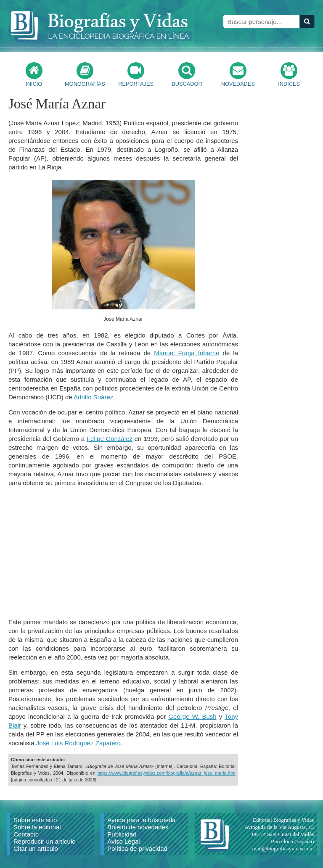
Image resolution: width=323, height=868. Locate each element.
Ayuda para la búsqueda (141, 820)
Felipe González (110, 439)
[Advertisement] (123, 552)
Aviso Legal (123, 841)
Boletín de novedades (138, 827)
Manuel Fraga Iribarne (187, 353)
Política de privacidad (137, 848)
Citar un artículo (36, 848)
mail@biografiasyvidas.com (283, 848)
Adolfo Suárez (93, 397)
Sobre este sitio (35, 820)
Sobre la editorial (37, 827)
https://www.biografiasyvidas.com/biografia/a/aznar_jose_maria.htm (167, 773)
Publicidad (122, 834)
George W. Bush (192, 716)
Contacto (26, 834)
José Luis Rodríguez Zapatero (78, 743)
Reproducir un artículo (45, 841)
